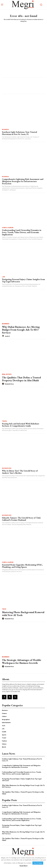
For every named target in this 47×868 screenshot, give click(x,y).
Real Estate (7, 374)
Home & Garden (8, 228)
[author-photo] (3, 336)
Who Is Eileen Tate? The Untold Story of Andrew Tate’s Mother (20, 472)
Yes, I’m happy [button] (38, 863)
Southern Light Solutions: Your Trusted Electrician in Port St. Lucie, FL (19, 133)
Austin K (7, 336)
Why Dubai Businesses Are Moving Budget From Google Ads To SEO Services (21, 330)
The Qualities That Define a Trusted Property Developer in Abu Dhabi (21, 379)
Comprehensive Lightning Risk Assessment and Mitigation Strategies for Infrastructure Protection (23, 181)
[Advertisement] (23, 48)
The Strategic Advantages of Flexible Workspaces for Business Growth (22, 661)
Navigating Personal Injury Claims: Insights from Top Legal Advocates (23, 280)
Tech (4, 609)
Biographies (7, 468)
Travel (5, 421)
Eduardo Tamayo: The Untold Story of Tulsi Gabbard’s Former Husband (21, 519)
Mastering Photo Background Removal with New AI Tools (23, 614)
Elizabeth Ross (9, 384)
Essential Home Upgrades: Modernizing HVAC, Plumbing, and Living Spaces (22, 566)
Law (3, 277)
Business (5, 129)
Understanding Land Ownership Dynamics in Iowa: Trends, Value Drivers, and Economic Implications (22, 232)
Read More (24, 866)
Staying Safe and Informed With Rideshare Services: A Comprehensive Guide (21, 425)
